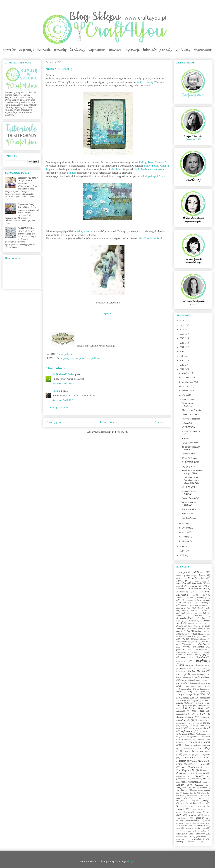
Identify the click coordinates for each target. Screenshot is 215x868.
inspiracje (65, 358)
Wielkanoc (201, 826)
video (198, 820)
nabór (198, 723)
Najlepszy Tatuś (189, 467)
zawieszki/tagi (198, 839)
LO (208, 694)
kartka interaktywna (199, 674)
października (188, 382)
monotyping (180, 723)
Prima (179, 773)
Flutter (197, 639)
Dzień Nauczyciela (194, 629)
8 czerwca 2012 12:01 (63, 400)
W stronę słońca (189, 509)
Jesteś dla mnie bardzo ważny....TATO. (192, 472)
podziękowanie (197, 745)
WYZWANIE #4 (189, 427)
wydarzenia (200, 828)
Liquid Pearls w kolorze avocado (150, 169)
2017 (182, 347)
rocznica (203, 788)
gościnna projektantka (193, 647)
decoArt (201, 608)
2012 (182, 369)
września (186, 386)
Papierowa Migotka (199, 742)
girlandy (189, 644)
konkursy (205, 683)
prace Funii (188, 758)
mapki (190, 703)
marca (185, 532)
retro (193, 788)
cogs (182, 605)
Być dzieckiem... (189, 518)
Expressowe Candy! (27, 204)
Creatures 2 (161, 162)
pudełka (207, 779)
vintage (207, 820)
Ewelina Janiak (185, 636)
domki (179, 616)
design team (181, 611)
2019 (182, 338)
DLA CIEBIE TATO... (191, 462)
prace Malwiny (199, 761)
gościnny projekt (184, 649)
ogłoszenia (187, 731)
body (190, 592)
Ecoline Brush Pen (203, 631)
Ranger (180, 785)
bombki (199, 592)
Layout (202, 692)
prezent (205, 770)
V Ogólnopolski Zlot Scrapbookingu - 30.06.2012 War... (191, 480)
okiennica (203, 731)
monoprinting (202, 720)
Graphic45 (201, 649)
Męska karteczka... (190, 458)
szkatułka (185, 803)
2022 (182, 325)
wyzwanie (200, 834)
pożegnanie (188, 748)
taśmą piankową (85, 231)
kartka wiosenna (202, 680)
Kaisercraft (186, 668)
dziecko (191, 623)
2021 (182, 330)
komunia (193, 683)
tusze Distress (183, 812)
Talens (179, 806)
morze (190, 723)
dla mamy (195, 613)
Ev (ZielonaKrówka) (63, 374)
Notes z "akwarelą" (190, 498)
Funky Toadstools (183, 642)
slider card (193, 795)
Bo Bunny (180, 592)
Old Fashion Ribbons (186, 734)
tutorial (193, 815)
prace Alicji (203, 748)
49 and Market (196, 572)
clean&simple (204, 603)
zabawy (192, 836)
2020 (182, 334)
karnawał (180, 671)
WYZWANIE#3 (188, 487)
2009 (182, 555)
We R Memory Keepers (185, 826)
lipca (185, 395)
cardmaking (202, 598)
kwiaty (190, 692)
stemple (207, 801)
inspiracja (181, 661)
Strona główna (108, 422)
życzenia (198, 842)
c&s (191, 598)
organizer (199, 739)
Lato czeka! (187, 423)
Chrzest (199, 600)
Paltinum (72, 173)
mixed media (183, 720)
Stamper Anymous (197, 798)
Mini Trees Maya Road (150, 238)
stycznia (186, 541)
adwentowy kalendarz (185, 576)
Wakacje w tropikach (191, 419)
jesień (195, 665)
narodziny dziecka (188, 726)
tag (204, 803)
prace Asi (187, 755)
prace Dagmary (203, 755)
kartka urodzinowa (202, 677)
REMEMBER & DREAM (189, 504)
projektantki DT (183, 776)
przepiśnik (195, 779)
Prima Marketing (197, 773)
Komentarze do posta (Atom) (114, 432)
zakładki (204, 836)
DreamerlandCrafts (185, 618)
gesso (179, 644)
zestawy (180, 842)
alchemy (179, 578)
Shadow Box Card (190, 793)
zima (190, 842)
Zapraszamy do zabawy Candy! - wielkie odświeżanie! (28, 181)
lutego (185, 537)
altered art (182, 581)
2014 (182, 360)
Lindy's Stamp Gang (188, 694)
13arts (179, 572)
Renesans (199, 785)
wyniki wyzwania (184, 831)
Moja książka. (188, 514)
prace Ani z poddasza (90, 358)
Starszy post (162, 422)
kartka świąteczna (184, 677)
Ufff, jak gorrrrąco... (191, 443)
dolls (205, 613)
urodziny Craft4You (184, 820)
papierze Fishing (145, 82)
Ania (107, 314)
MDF (200, 706)
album (200, 575)
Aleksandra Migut (196, 578)
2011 (182, 547)
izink (187, 665)
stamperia (181, 801)
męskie (208, 706)
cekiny (179, 600)
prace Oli (205, 764)
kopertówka (190, 686)
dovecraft (198, 616)
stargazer (195, 801)
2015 (182, 356)
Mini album (198, 711)
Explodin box (201, 636)
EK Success (183, 634)
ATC (205, 586)
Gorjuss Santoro (203, 644)
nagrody (206, 723)
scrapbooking (182, 790)
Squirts (179, 798)
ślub (195, 803)
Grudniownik (181, 652)
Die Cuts (193, 611)
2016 (182, 352)
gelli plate (204, 642)
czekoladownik (193, 605)
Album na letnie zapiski (192, 410)
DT (185, 621)
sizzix (182, 795)
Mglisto (185, 438)
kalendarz (203, 669)
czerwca (186, 400)
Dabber (205, 605)
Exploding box (183, 639)
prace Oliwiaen (189, 767)
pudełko (184, 782)
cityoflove (190, 603)
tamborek (192, 806)
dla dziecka (181, 613)
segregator (197, 790)
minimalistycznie (183, 714)
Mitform (204, 717)
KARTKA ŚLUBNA (26, 228)
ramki (205, 782)
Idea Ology (201, 657)
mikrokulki (180, 711)
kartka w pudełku (186, 680)
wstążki (189, 828)
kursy (178, 692)
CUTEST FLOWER (190, 414)
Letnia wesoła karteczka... (188, 405)
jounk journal (205, 665)
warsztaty (203, 823)
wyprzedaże (202, 831)
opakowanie (195, 737)
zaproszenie (180, 839)
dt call (194, 621)
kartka (180, 674)
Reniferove (181, 788)
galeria (194, 642)
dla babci (204, 611)
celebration (189, 600)
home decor (186, 657)
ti (201, 806)
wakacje (182, 823)
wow (178, 828)
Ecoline (187, 631)
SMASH (204, 795)
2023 (182, 321)
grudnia (186, 373)
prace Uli (190, 770)
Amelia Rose (201, 581)
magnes (195, 701)
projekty (199, 776)
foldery (205, 639)
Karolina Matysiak (196, 671)
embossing (195, 634)
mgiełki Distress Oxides (192, 708)
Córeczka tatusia (189, 454)
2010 (182, 551)
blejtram (180, 589)
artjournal (193, 586)
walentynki (192, 823)
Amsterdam (181, 583)
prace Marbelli (185, 764)
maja (185, 523)
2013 (182, 365)
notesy (75, 358)
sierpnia (186, 391)
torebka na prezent (199, 810)
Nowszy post (53, 422)
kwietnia (186, 528)
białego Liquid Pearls (154, 176)
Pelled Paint (115, 169)
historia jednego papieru (199, 654)
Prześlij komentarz (59, 408)
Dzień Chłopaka (194, 626)
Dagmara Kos (183, 608)
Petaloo (185, 745)
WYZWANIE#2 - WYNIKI (189, 493)
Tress (150, 162)
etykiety (207, 634)
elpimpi (57, 391)
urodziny (200, 818)
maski (190, 706)
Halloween (195, 652)
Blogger (130, 862)
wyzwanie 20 (181, 836)
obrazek (207, 728)
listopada (187, 378)
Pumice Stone (151, 166)
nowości (180, 728)
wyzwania (182, 834)
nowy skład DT (194, 728)
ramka (195, 782)
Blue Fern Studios (197, 589)
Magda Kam (189, 698)
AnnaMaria (197, 583)
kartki (179, 683)
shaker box (206, 793)
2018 (182, 343)
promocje (180, 779)
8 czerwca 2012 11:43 (63, 384)
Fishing (143, 162)
